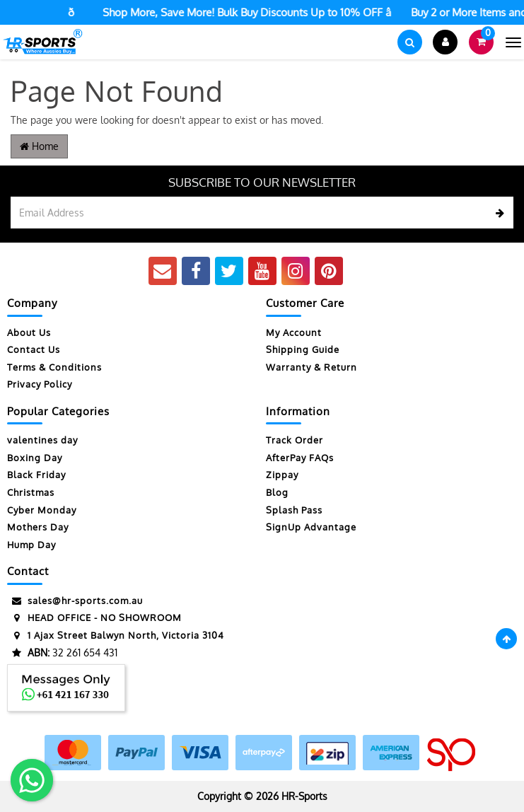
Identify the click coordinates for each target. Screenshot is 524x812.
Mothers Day (38, 527)
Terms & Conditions (54, 367)
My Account (294, 332)
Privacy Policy (40, 384)
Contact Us (34, 349)
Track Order (295, 440)
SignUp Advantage (311, 527)
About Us (29, 332)
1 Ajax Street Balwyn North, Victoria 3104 (116, 636)
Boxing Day (35, 458)
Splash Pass (294, 510)
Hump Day (31, 545)
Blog (277, 492)
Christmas (31, 492)
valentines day (42, 440)
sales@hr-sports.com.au (75, 601)
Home (39, 146)
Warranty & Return (312, 367)
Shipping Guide (303, 349)
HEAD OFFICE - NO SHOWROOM (94, 618)
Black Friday (36, 475)
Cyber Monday (42, 510)
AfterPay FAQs (300, 458)
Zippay (282, 475)
